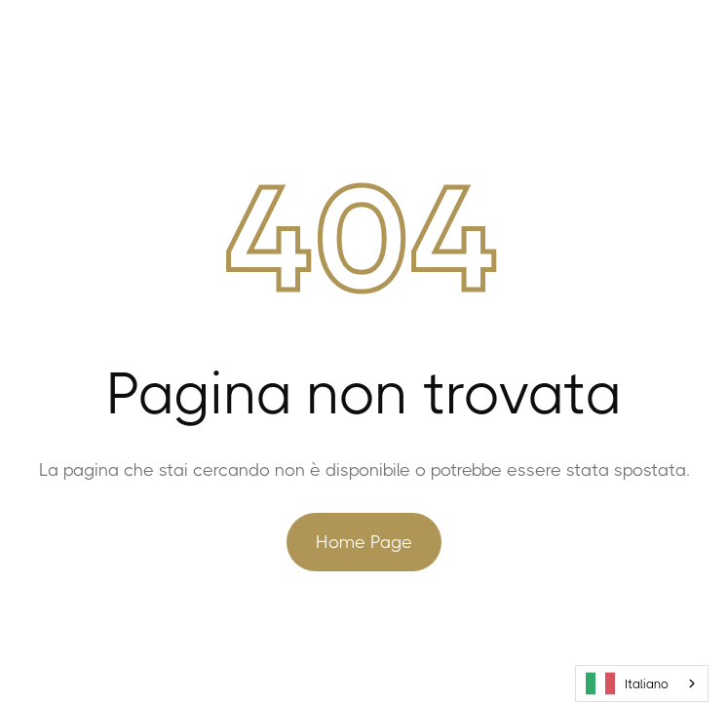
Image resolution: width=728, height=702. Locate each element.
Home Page (364, 542)
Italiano (627, 683)
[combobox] (642, 683)
